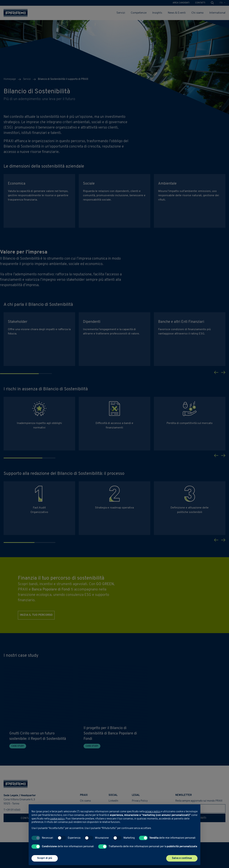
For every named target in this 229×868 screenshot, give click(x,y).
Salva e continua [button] (182, 858)
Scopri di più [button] (45, 858)
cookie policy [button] (57, 819)
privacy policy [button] (153, 812)
